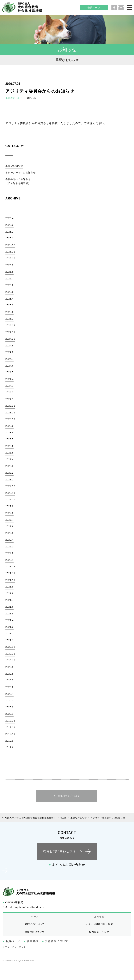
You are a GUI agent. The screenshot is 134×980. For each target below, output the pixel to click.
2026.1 (10, 238)
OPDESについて (35, 924)
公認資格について (55, 941)
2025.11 (10, 252)
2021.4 (10, 620)
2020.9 (10, 667)
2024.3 (10, 386)
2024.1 (10, 399)
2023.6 (10, 446)
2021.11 (10, 573)
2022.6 (10, 527)
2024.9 (10, 346)
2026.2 (10, 232)
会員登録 (31, 941)
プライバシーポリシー (15, 947)
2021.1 (10, 640)
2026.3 (10, 225)
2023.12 (10, 406)
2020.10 (10, 660)
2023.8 (10, 433)
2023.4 (10, 460)
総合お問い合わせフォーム (63, 851)
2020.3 (10, 701)
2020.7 (10, 680)
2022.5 (10, 533)
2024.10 (10, 339)
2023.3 (10, 466)
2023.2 (10, 473)
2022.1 (10, 560)
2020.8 (10, 674)
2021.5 (10, 614)
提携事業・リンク (99, 932)
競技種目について (35, 932)
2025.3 (10, 305)
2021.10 (10, 580)
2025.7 (10, 279)
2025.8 (10, 272)
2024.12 (10, 326)
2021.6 (10, 607)
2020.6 (10, 687)
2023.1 (10, 480)
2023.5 (10, 453)
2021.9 (10, 587)
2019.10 (10, 734)
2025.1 (10, 319)
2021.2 (10, 634)
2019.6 (10, 747)
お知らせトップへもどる (68, 796)
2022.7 (10, 520)
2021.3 (10, 627)
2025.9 (10, 265)
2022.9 (10, 506)
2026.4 (10, 218)
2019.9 (10, 741)
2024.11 (10, 332)
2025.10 (10, 259)
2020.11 (10, 654)
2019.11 (10, 727)
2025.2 (10, 312)
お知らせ (99, 916)
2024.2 (10, 393)
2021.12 (10, 567)
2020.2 (10, 707)
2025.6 (10, 285)
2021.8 (10, 593)
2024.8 (10, 352)
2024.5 (10, 372)
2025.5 (10, 292)
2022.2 (10, 553)
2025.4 (10, 299)
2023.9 (10, 426)
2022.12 (10, 486)
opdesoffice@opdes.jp (30, 907)
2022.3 (10, 547)
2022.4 (10, 540)
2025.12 (10, 245)
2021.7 (10, 600)
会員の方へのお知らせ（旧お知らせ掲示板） (18, 181)
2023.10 (10, 419)
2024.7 (10, 359)
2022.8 (10, 513)
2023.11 (10, 413)
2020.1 (10, 714)
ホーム (35, 916)
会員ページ (94, 8)
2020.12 (10, 647)
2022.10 (10, 500)
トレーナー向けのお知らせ (21, 173)
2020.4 (10, 694)
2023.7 (10, 439)
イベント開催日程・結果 (99, 924)
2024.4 (10, 379)
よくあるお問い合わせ (67, 865)
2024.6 (10, 366)
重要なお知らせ (14, 166)
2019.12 (10, 721)
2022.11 (10, 493)
